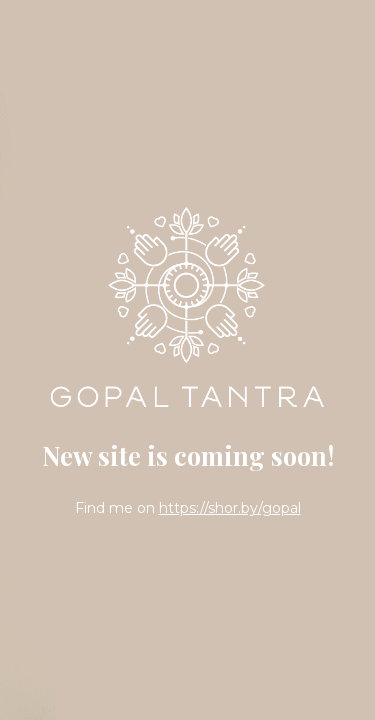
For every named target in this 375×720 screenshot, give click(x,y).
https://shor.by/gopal (230, 508)
